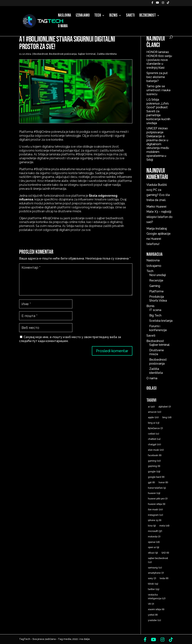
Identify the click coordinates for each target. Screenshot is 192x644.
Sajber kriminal (87, 54)
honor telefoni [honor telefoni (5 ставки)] (157, 488)
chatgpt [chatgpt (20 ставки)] (154, 445)
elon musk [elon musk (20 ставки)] (156, 450)
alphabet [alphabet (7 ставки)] (165, 407)
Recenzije (156, 280)
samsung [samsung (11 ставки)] (155, 568)
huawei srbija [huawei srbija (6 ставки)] (157, 504)
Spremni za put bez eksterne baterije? (157, 77)
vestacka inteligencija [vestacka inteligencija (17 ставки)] (157, 597)
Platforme (156, 291)
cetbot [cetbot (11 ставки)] (153, 434)
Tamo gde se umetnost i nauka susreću (158, 90)
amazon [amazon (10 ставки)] (154, 412)
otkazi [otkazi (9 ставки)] (153, 553)
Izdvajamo (83, 16)
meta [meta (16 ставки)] (164, 526)
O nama (63, 27)
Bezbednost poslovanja (63, 54)
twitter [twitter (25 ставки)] (154, 589)
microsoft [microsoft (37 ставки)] (155, 531)
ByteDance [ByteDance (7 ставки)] (155, 428)
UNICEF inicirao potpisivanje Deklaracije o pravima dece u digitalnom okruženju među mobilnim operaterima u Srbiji (158, 144)
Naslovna (64, 16)
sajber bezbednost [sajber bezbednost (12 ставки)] (158, 560)
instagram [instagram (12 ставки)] (155, 515)
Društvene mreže (157, 352)
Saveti (130, 16)
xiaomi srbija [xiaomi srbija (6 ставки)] (156, 609)
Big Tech (155, 315)
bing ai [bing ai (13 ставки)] (154, 423)
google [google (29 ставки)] (154, 472)
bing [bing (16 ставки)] (167, 417)
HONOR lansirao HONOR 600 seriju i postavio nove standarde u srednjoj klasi (159, 60)
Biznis (113, 16)
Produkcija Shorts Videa (158, 299)
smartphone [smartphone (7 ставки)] (156, 573)
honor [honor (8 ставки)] (163, 482)
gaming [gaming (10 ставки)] (154, 461)
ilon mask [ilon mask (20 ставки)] (155, 510)
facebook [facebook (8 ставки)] (155, 455)
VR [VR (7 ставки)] (151, 604)
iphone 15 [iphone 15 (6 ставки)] (155, 520)
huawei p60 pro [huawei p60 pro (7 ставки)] (158, 499)
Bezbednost (148, 16)
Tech (98, 16)
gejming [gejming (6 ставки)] (154, 466)
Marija (151, 229)
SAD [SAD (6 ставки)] (165, 553)
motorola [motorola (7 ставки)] (154, 537)
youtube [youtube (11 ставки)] (154, 620)
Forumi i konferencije (158, 328)
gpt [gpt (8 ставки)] (151, 482)
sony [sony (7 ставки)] (152, 578)
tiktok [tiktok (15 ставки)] (153, 584)
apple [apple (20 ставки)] (153, 417)
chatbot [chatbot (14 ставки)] (154, 439)
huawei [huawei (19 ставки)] (154, 493)
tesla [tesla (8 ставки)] (164, 578)
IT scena (155, 310)
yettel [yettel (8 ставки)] (153, 615)
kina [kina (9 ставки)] (152, 526)
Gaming (155, 286)
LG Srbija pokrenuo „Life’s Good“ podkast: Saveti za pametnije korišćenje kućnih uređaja (158, 111)
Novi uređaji (157, 275)
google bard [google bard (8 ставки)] (156, 477)
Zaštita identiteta (107, 54)
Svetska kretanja (161, 321)
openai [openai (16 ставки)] (154, 542)
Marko (151, 207)
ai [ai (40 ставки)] (151, 407)
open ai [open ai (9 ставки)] (153, 547)
